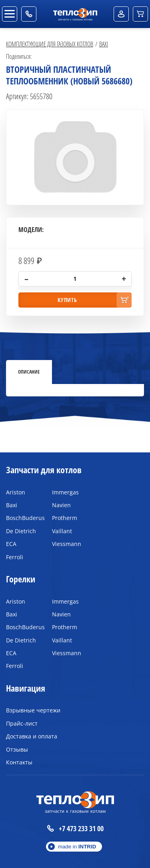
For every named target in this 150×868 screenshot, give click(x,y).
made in (77, 847)
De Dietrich (21, 531)
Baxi (104, 44)
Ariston (16, 492)
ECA (11, 544)
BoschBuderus (23, 518)
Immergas (65, 492)
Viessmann (67, 544)
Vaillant (62, 531)
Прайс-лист (22, 723)
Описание (29, 372)
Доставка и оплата (32, 736)
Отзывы (17, 749)
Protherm (65, 518)
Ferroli (15, 557)
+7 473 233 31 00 (75, 829)
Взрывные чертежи (33, 710)
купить (67, 300)
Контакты (19, 762)
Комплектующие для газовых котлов (50, 44)
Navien (61, 505)
